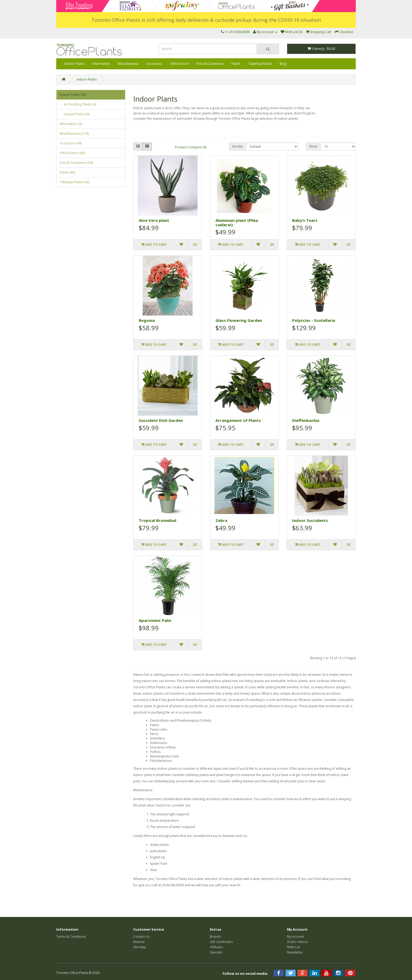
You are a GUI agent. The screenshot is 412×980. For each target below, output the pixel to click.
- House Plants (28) (75, 114)
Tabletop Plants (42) (74, 182)
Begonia (147, 320)
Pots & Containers (210, 64)
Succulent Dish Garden (161, 420)
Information (101, 64)
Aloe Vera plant (154, 220)
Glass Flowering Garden (239, 320)
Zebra (221, 520)
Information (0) (71, 124)
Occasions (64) (71, 143)
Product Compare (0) (191, 147)
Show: (313, 146)
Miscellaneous (128, 64)
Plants (236, 64)
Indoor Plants (74, 64)
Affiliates (216, 947)
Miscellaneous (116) (74, 133)
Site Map (140, 947)
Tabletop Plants (260, 64)
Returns (139, 942)
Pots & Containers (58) (76, 163)
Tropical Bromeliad (158, 520)
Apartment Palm (155, 620)
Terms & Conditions (71, 937)
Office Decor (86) (72, 153)
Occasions (154, 64)
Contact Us (141, 937)
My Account (295, 937)
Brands (215, 937)
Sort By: (238, 146)
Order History (297, 942)
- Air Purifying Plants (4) (78, 104)
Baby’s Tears (305, 220)
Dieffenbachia (306, 420)
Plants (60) (67, 172)
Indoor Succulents (310, 520)
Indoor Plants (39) (73, 95)
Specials (216, 952)
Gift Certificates (221, 942)
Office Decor (179, 64)
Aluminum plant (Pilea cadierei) (237, 222)
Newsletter (295, 952)
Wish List (293, 947)
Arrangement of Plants (238, 420)
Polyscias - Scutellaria (314, 320)
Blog (283, 64)
